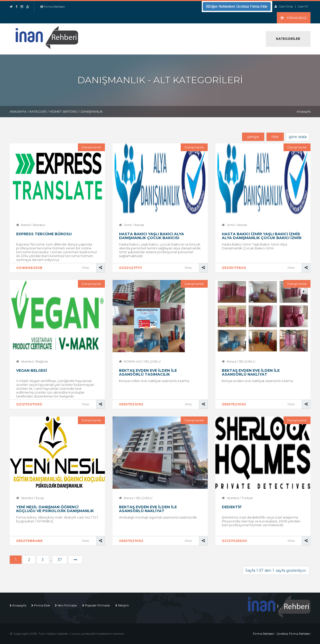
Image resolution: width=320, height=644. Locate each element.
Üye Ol (303, 6)
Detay (85, 268)
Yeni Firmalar (67, 605)
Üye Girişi (286, 6)
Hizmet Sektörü (64, 111)
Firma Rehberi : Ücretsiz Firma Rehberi (282, 634)
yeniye (253, 137)
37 (60, 560)
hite (275, 137)
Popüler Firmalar (98, 605)
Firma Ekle (42, 605)
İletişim (124, 605)
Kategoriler (288, 39)
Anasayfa (18, 111)
